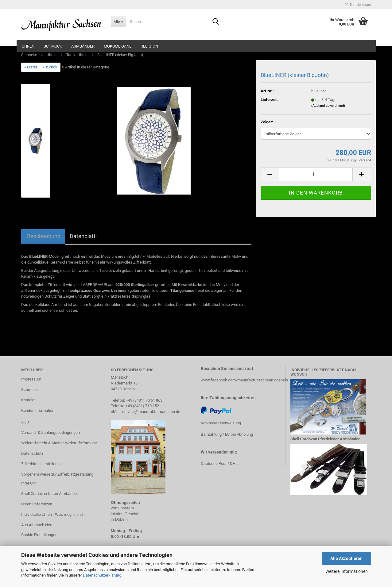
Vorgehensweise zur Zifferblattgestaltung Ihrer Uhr (57, 479)
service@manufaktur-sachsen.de (151, 412)
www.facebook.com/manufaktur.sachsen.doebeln (244, 380)
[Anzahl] (316, 174)
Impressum (31, 379)
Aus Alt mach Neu (37, 525)
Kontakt (28, 400)
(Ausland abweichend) (328, 106)
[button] (270, 174)
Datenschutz (32, 453)
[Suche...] (118, 21)
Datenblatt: (83, 236)
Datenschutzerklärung (102, 575)
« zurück (50, 67)
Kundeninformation (38, 410)
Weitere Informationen (347, 571)
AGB (25, 422)
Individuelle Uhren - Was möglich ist (52, 514)
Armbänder (83, 46)
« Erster (31, 67)
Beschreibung (43, 236)
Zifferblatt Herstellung (40, 464)
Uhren (28, 46)
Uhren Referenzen (37, 504)
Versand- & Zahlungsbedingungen (50, 433)
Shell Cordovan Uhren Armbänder (50, 494)
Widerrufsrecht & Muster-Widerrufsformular (59, 443)
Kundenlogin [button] (358, 5)
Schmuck (53, 46)
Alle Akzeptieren (346, 558)
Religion (149, 46)
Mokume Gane (118, 46)
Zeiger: (267, 122)
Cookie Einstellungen (39, 535)
